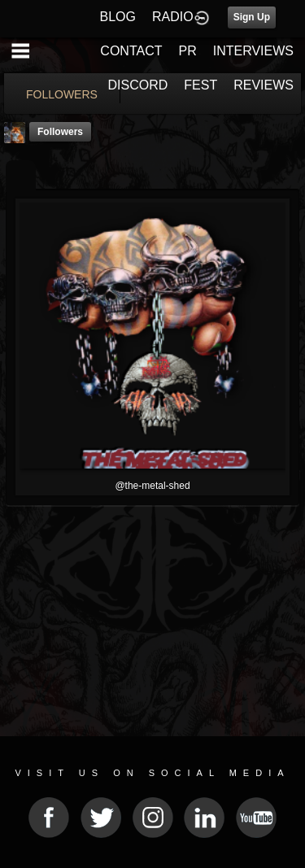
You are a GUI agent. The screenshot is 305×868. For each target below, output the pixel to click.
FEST (200, 85)
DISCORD (138, 85)
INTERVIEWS (253, 51)
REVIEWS (264, 85)
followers (60, 132)
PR (187, 51)
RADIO (173, 17)
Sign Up (252, 17)
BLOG (118, 17)
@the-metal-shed (152, 486)
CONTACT (131, 51)
